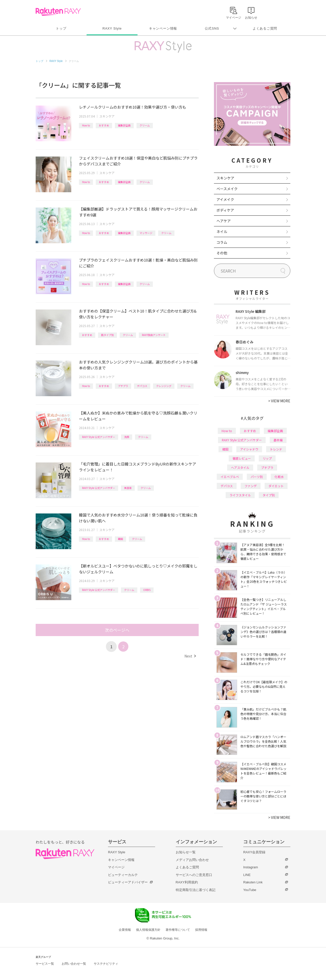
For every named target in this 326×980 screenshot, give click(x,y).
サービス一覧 (45, 964)
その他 (222, 253)
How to (86, 125)
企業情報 (125, 930)
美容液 (128, 488)
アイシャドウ (249, 449)
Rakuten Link (253, 882)
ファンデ (251, 486)
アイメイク (225, 199)
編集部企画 (124, 125)
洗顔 (127, 437)
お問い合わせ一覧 (74, 964)
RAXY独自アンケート (154, 335)
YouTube (250, 890)
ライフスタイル (240, 495)
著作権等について (178, 930)
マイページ (116, 867)
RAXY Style (112, 28)
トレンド (276, 449)
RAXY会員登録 (254, 852)
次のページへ (117, 630)
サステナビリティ (106, 964)
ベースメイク (227, 189)
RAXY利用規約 (187, 882)
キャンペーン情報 (163, 28)
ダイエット (276, 486)
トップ (61, 28)
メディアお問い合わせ (192, 860)
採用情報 (201, 930)
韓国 (120, 539)
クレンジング (164, 386)
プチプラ (123, 386)
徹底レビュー (242, 458)
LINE (247, 875)
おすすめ (104, 125)
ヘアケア (224, 221)
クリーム (145, 125)
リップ (267, 458)
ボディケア (225, 210)
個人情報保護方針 (148, 930)
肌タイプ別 (107, 335)
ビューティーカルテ (123, 875)
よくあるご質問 (265, 28)
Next (190, 656)
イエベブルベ (230, 477)
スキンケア (107, 116)
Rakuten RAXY (58, 12)
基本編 (278, 440)
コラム (222, 242)
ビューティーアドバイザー (128, 882)
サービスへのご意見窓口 (194, 875)
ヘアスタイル (240, 467)
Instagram (251, 867)
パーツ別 (257, 477)
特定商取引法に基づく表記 (196, 890)
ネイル (222, 231)
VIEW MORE (279, 401)
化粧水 (279, 477)
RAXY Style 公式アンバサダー (99, 437)
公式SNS (212, 28)
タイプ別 (269, 495)
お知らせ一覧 (186, 852)
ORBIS (147, 590)
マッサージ (146, 233)
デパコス (142, 386)
